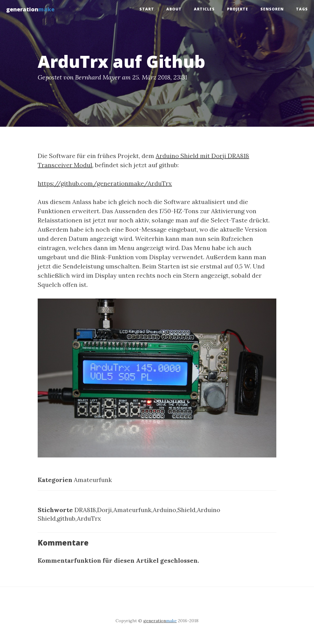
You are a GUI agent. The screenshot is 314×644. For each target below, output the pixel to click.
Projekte (238, 9)
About (174, 9)
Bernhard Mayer (98, 77)
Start (147, 9)
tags (302, 9)
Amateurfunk (93, 480)
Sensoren (272, 9)
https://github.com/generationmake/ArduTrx (105, 183)
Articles (204, 9)
